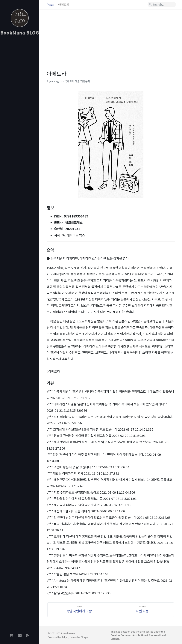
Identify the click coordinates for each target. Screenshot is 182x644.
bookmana (69, 633)
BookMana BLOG (20, 33)
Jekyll (65, 637)
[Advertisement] (20, 98)
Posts (51, 4)
